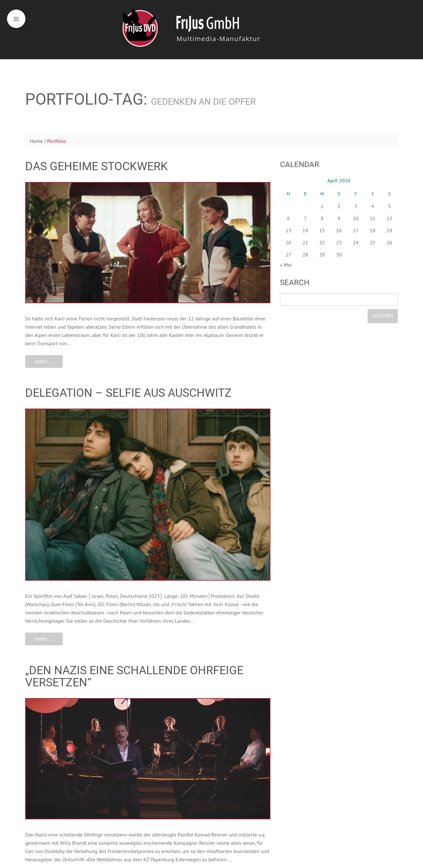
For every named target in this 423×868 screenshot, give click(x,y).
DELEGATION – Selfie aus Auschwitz (128, 393)
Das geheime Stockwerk (97, 166)
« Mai (286, 265)
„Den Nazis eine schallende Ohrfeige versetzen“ (134, 676)
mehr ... (44, 361)
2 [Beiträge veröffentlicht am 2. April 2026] (339, 206)
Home (36, 141)
